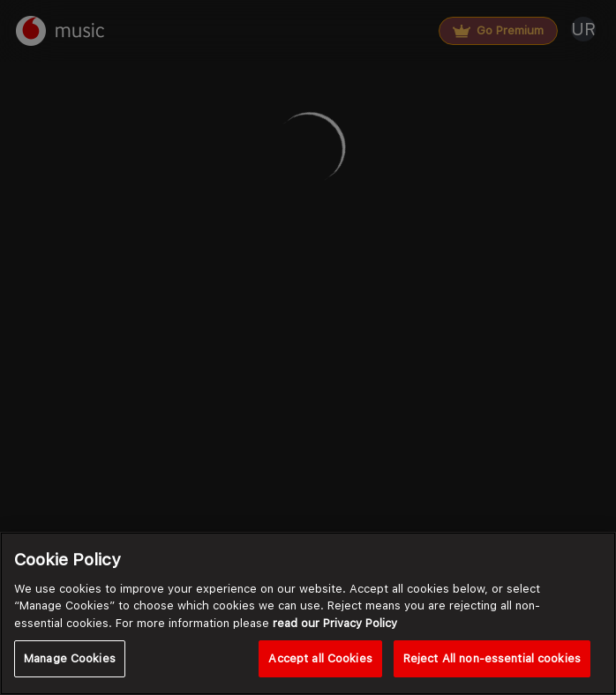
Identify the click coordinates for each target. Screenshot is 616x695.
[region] (308, 613)
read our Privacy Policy (335, 623)
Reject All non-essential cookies (492, 658)
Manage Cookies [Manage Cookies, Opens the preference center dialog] (70, 658)
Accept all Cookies (320, 658)
